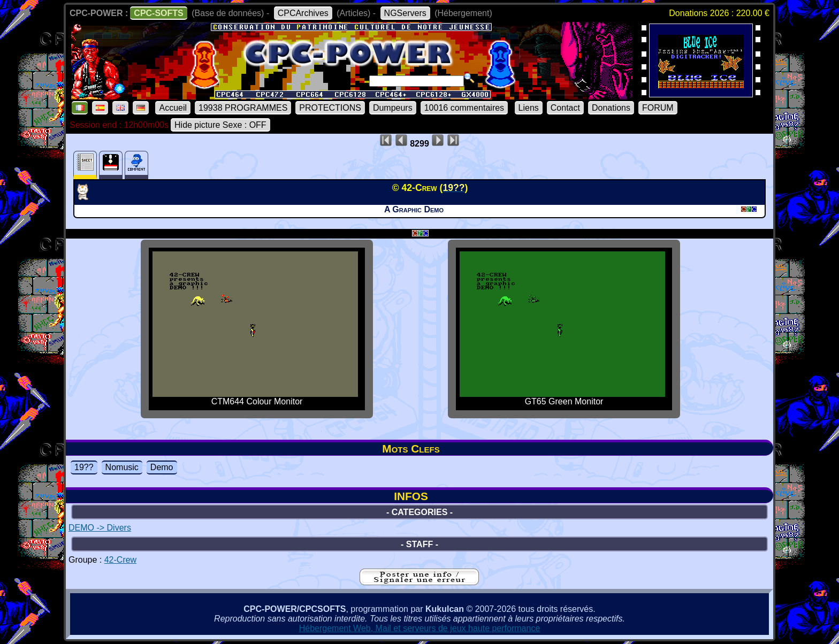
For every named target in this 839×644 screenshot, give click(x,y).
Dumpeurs (393, 108)
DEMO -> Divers (100, 528)
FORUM (658, 108)
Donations (611, 108)
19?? (84, 467)
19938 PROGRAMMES (243, 108)
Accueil (173, 108)
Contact (565, 108)
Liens (529, 108)
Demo (162, 467)
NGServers (405, 13)
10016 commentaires (464, 108)
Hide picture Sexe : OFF (220, 125)
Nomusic (122, 467)
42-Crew (120, 560)
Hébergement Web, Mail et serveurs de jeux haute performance (420, 628)
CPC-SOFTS (158, 13)
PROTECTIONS (330, 108)
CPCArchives (303, 13)
